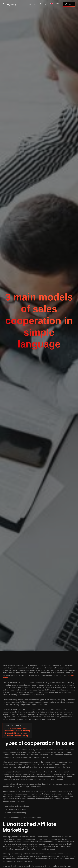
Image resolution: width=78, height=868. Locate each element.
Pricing (69, 4)
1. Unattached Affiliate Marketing (18, 731)
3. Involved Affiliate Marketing (17, 736)
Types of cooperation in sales (16, 728)
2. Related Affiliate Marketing (16, 733)
